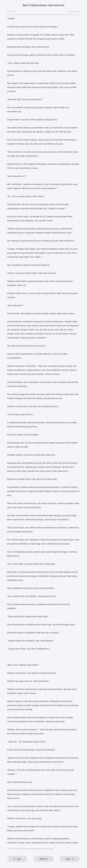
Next (70, 859)
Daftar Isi (43, 859)
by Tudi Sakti (11, 12)
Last (17, 859)
